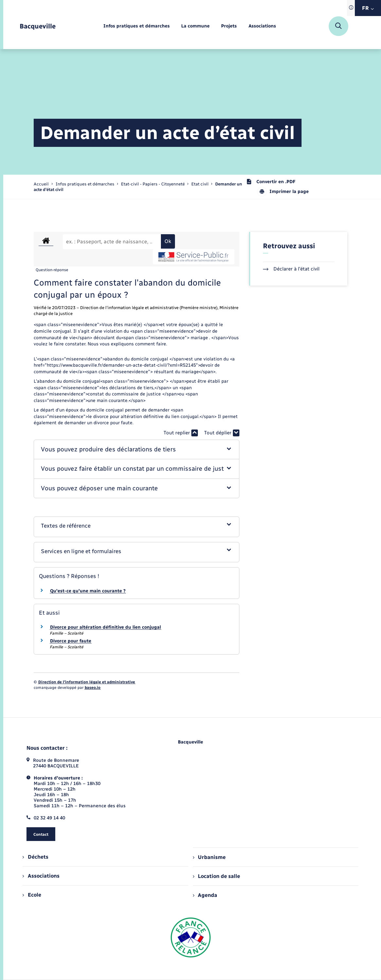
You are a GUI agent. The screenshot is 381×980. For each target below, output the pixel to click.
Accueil (41, 184)
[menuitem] (137, 26)
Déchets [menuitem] (35, 857)
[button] (137, 450)
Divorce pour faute (71, 641)
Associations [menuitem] (41, 876)
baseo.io (93, 688)
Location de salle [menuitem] (216, 876)
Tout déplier (222, 433)
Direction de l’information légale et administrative (87, 682)
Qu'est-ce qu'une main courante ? (88, 591)
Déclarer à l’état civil (291, 269)
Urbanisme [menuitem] (209, 857)
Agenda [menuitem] (205, 895)
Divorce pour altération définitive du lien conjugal (105, 627)
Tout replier (181, 433)
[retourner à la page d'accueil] (38, 26)
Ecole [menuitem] (32, 895)
